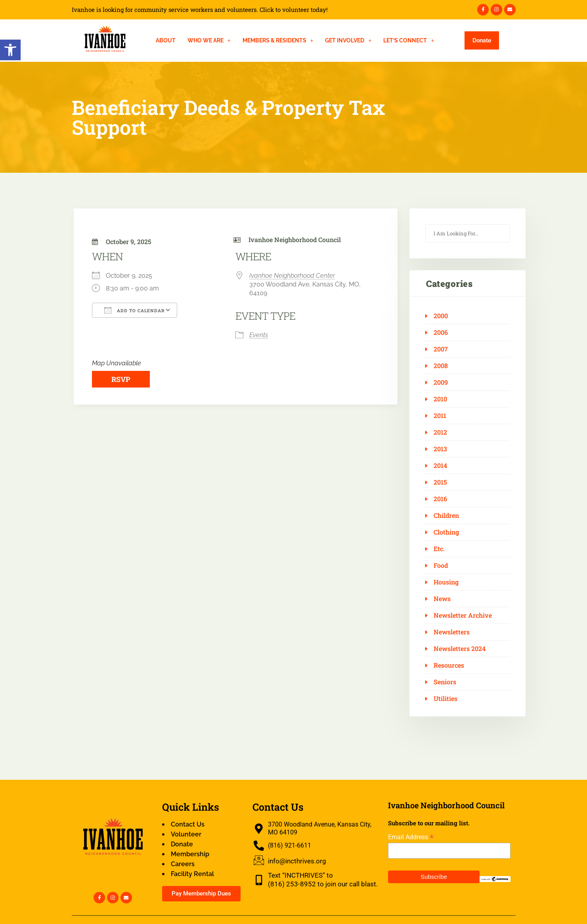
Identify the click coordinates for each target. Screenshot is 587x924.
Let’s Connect (409, 40)
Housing (446, 582)
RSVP (121, 379)
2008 (441, 366)
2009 (441, 382)
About (166, 40)
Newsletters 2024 (460, 649)
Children (446, 515)
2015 (440, 482)
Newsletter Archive (463, 615)
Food (441, 565)
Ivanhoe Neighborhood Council (295, 240)
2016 (440, 499)
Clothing (446, 532)
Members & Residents (278, 40)
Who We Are (209, 40)
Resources (449, 665)
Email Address (411, 837)
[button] (10, 50)
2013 (440, 449)
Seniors (445, 682)
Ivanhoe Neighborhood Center (292, 276)
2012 (440, 432)
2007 (441, 349)
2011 (440, 416)
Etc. (439, 549)
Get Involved (348, 40)
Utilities (446, 699)
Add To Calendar (135, 310)
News (442, 599)
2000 (441, 316)
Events (259, 335)
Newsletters (452, 632)
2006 (441, 332)
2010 (440, 399)
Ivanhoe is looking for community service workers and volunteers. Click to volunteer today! (200, 10)
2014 (440, 466)
